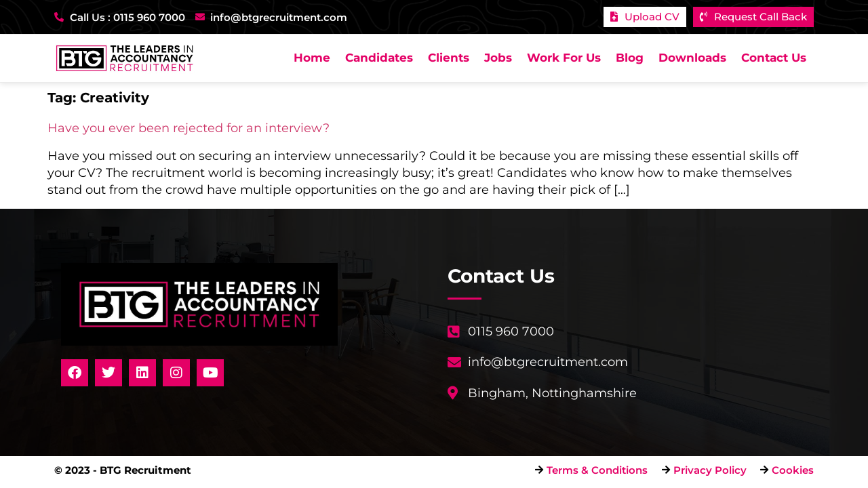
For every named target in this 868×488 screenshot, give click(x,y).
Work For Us (564, 58)
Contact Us (774, 58)
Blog (630, 58)
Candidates (379, 58)
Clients (449, 58)
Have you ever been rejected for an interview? (189, 128)
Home (312, 58)
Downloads (692, 58)
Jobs (498, 58)
